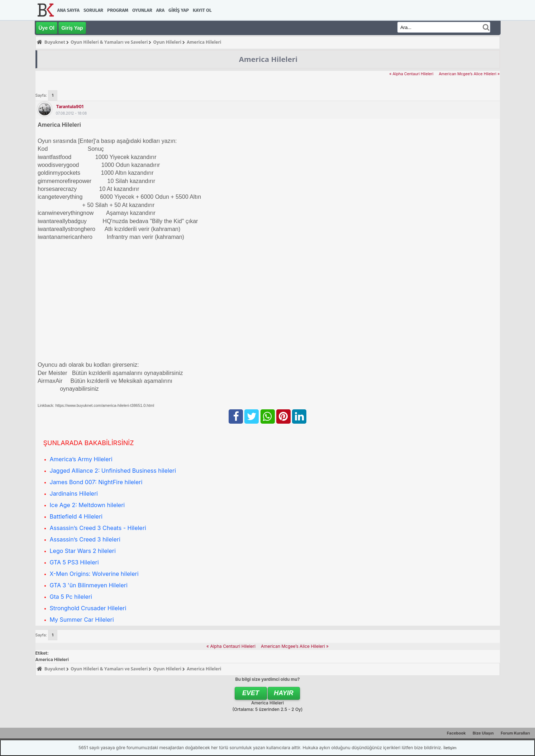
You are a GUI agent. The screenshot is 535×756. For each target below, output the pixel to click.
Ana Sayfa (68, 10)
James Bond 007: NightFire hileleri (96, 482)
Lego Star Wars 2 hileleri (83, 551)
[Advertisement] (253, 297)
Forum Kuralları (515, 733)
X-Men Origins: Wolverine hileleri (94, 574)
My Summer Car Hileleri (82, 620)
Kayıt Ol (202, 10)
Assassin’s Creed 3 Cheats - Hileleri (98, 528)
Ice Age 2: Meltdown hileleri (87, 505)
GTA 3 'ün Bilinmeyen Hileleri (89, 585)
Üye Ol (47, 28)
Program (118, 10)
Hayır (284, 693)
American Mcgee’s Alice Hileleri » (469, 74)
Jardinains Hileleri (74, 493)
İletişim (450, 748)
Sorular (93, 10)
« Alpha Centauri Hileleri (411, 74)
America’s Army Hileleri (81, 459)
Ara (160, 10)
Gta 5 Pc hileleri (71, 597)
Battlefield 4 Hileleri (76, 516)
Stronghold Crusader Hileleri (88, 608)
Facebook (456, 733)
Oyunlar (142, 10)
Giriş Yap (179, 10)
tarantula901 (70, 107)
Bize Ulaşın (483, 733)
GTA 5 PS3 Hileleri (74, 562)
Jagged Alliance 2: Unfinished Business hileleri (113, 471)
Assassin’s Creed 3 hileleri (85, 539)
